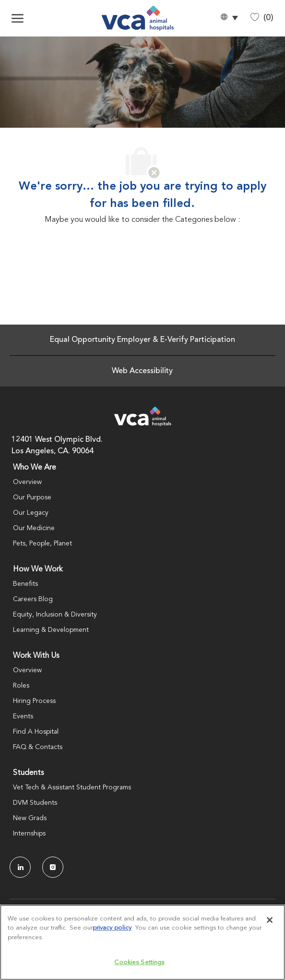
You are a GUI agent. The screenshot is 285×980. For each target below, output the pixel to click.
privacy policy (112, 928)
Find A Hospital (36, 732)
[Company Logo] (138, 18)
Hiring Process (34, 701)
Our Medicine (34, 528)
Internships (29, 834)
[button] (229, 18)
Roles (21, 686)
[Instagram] (53, 867)
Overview (27, 482)
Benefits (25, 584)
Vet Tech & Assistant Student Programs (72, 787)
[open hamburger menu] (18, 18)
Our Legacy (31, 513)
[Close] (270, 920)
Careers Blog (33, 599)
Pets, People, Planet (42, 544)
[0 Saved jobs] (262, 18)
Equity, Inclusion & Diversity (55, 615)
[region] (142, 942)
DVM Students (35, 803)
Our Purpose (32, 497)
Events (23, 716)
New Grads (30, 818)
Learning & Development (51, 630)
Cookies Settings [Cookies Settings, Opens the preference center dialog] (139, 962)
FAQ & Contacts (38, 747)
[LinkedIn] (20, 867)
